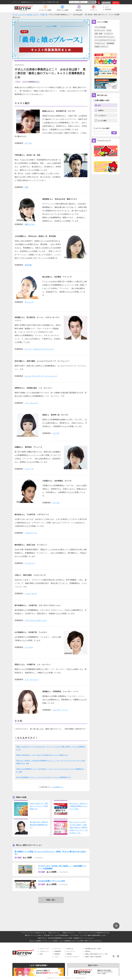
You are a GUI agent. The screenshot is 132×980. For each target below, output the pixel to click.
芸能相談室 (108, 9)
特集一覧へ (51, 900)
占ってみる (91, 2)
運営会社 (88, 951)
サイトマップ (70, 951)
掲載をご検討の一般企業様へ (94, 957)
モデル (109, 30)
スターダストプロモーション (36, 620)
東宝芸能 (28, 265)
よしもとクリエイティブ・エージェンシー (41, 376)
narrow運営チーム (58, 787)
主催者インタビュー (101, 47)
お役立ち (101, 110)
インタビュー (108, 34)
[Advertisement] (51, 911)
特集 (41, 954)
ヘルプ (107, 7)
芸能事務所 (110, 43)
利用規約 (69, 954)
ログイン (116, 3)
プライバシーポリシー (73, 957)
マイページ (58, 949)
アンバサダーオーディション (104, 37)
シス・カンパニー (32, 403)
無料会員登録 (106, 3)
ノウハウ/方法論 (100, 27)
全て (100, 105)
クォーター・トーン (60, 710)
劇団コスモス (30, 224)
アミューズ (29, 302)
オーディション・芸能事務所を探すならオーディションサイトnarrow (29, 2)
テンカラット (30, 563)
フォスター (29, 647)
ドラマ (18, 82)
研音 (27, 187)
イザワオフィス (31, 533)
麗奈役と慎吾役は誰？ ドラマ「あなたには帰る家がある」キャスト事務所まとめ (42, 755)
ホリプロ (28, 143)
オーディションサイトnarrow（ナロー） (64, 978)
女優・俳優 (98, 34)
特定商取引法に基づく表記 (93, 949)
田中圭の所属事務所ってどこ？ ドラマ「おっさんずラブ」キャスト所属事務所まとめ (43, 777)
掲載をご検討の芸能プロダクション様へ (97, 954)
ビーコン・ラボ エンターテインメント (40, 349)
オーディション (100, 30)
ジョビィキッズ (31, 594)
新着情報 (57, 954)
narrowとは (70, 949)
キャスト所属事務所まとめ (31, 82)
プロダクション (100, 43)
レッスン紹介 (102, 121)
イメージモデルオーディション (105, 40)
